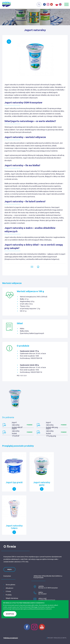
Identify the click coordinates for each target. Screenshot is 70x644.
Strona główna (10, 585)
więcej (10, 569)
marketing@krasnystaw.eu (47, 600)
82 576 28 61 (43, 594)
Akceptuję (10, 614)
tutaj (36, 607)
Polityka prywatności (11, 638)
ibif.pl (64, 638)
